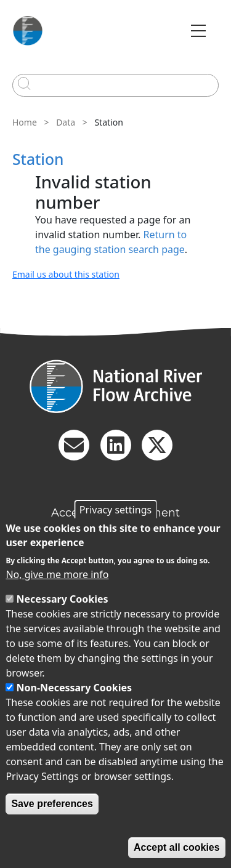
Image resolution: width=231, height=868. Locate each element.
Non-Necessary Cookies (75, 688)
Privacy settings (115, 510)
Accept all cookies (177, 847)
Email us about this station (66, 274)
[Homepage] (115, 386)
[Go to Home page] (28, 31)
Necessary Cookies (63, 599)
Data (66, 122)
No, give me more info (57, 574)
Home (25, 122)
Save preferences (52, 804)
